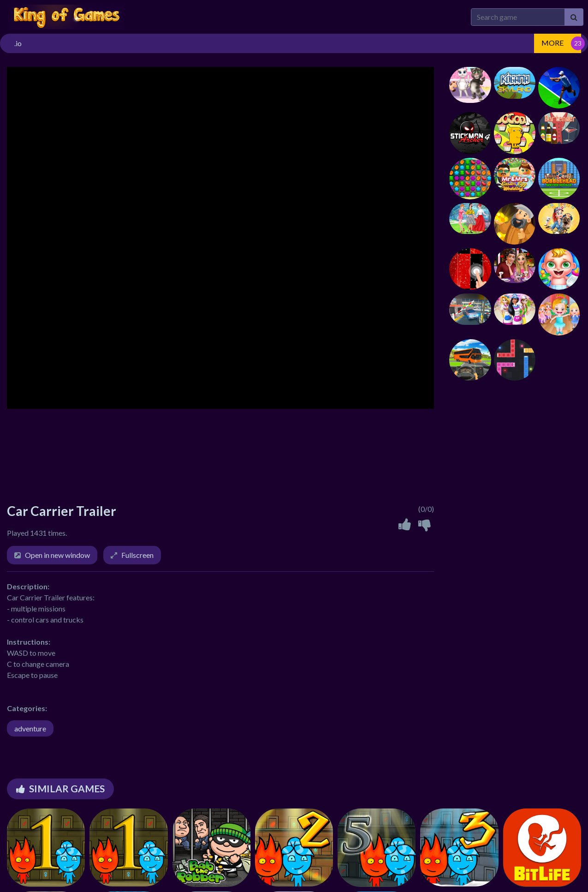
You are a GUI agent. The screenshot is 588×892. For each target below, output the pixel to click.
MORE (552, 43)
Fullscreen (137, 555)
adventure (30, 728)
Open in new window (57, 555)
